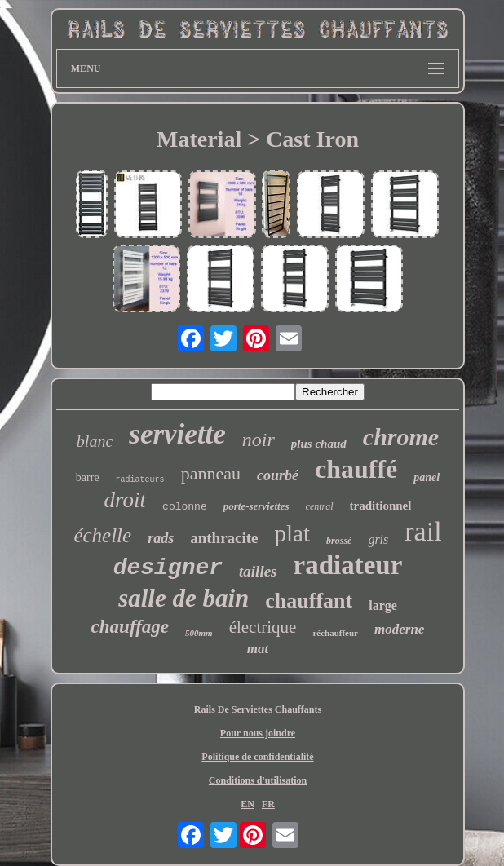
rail (423, 531)
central (320, 506)
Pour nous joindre (258, 733)
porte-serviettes (256, 506)
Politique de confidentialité (257, 757)
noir (259, 440)
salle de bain (183, 598)
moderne (399, 629)
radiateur (348, 565)
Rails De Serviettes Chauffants (258, 709)
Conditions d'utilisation (258, 780)
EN (248, 804)
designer (168, 568)
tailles (258, 571)
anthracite (224, 538)
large (383, 605)
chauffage (130, 627)
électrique (263, 627)
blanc (95, 441)
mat (258, 649)
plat (293, 533)
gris (378, 539)
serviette (177, 434)
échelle (102, 535)
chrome (401, 437)
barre (88, 477)
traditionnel (381, 506)
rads (161, 538)
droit (126, 500)
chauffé (356, 469)
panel (427, 477)
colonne (185, 507)
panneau (211, 473)
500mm (199, 633)
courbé (278, 475)
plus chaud (319, 444)
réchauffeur (335, 633)
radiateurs (140, 480)
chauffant (309, 601)
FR (268, 804)
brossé (339, 541)
